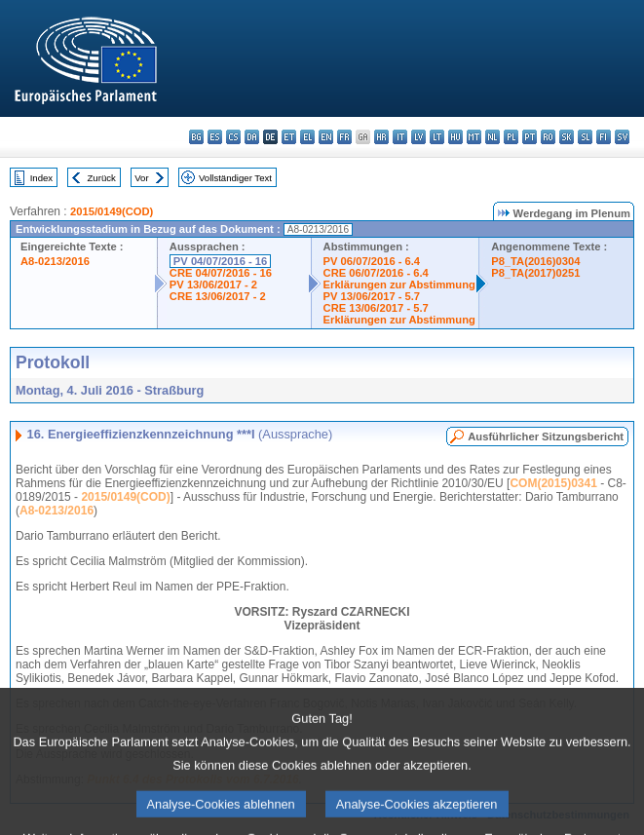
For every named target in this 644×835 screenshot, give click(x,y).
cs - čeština (233, 137)
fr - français (344, 137)
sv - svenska (622, 137)
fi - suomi (604, 137)
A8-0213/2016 (55, 261)
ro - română (548, 137)
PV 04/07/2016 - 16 (220, 261)
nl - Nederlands (492, 137)
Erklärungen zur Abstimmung (399, 285)
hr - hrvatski (381, 137)
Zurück (102, 178)
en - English (326, 137)
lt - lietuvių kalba (437, 137)
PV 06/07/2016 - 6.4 (372, 261)
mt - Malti (474, 137)
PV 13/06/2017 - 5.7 (372, 296)
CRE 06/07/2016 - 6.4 (376, 273)
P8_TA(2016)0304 (535, 261)
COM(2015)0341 (553, 483)
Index (41, 178)
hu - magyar (455, 137)
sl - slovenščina (585, 137)
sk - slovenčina (567, 137)
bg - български (196, 137)
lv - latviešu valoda (418, 137)
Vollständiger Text (235, 178)
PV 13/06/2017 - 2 (213, 285)
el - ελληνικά (307, 137)
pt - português (530, 137)
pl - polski (511, 137)
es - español (215, 137)
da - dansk (252, 137)
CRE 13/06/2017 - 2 (218, 296)
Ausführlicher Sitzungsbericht (546, 436)
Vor (141, 178)
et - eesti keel (289, 137)
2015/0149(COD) (112, 211)
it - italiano (400, 137)
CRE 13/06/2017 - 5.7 (376, 308)
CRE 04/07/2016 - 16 (221, 273)
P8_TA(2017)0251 (535, 273)
